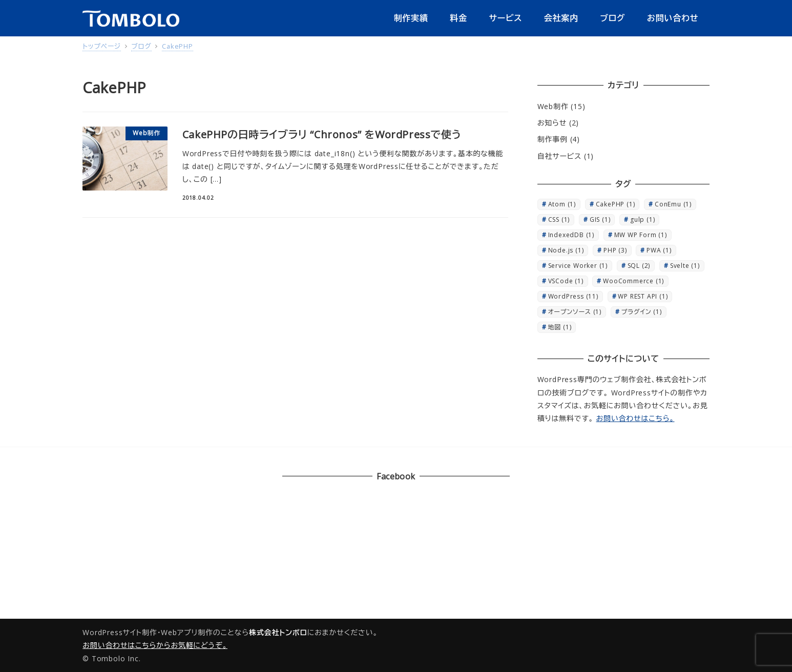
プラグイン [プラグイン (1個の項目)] (642, 312)
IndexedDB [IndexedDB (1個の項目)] (571, 235)
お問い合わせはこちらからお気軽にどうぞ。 (155, 645)
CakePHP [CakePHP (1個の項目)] (616, 204)
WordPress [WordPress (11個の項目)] (573, 296)
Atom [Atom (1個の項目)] (562, 204)
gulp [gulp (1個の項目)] (642, 219)
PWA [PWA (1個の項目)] (659, 250)
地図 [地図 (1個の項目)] (560, 327)
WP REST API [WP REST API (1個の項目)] (643, 296)
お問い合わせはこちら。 (635, 418)
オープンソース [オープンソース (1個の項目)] (575, 312)
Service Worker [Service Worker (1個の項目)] (578, 266)
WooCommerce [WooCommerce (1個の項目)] (633, 281)
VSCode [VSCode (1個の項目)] (566, 281)
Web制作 (553, 106)
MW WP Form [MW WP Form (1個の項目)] (641, 235)
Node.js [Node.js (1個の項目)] (566, 250)
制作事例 (553, 139)
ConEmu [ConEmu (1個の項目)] (673, 204)
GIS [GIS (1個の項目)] (600, 219)
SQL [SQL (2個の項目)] (639, 266)
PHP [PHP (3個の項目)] (615, 250)
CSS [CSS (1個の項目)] (559, 219)
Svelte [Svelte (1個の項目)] (685, 266)
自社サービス (559, 156)
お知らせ (552, 123)
